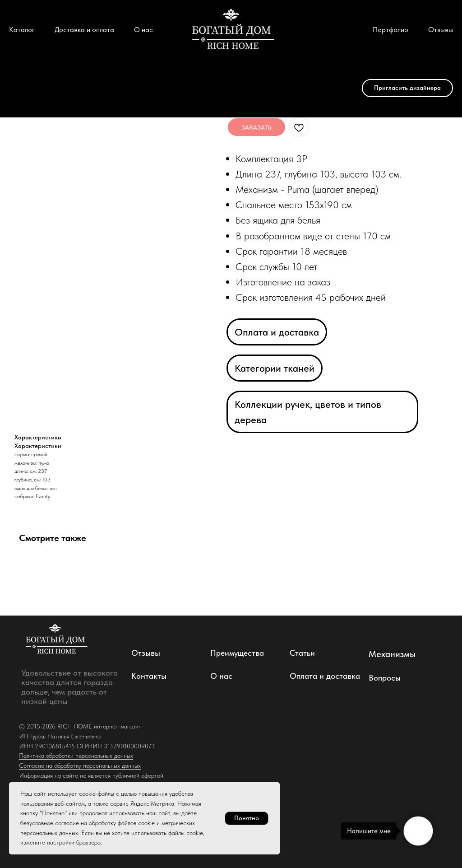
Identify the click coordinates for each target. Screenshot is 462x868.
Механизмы (392, 654)
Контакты (149, 676)
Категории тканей (275, 368)
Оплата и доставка (277, 332)
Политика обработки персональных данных (76, 756)
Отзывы (441, 30)
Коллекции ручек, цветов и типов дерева (308, 412)
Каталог (22, 30)
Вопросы (385, 678)
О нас (143, 30)
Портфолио (390, 30)
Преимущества (237, 653)
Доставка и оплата (84, 30)
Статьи (302, 653)
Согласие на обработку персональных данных (80, 765)
